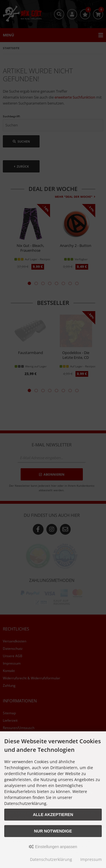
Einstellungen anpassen (53, 847)
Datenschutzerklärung (51, 859)
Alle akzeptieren (53, 815)
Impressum (91, 859)
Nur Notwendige (53, 831)
